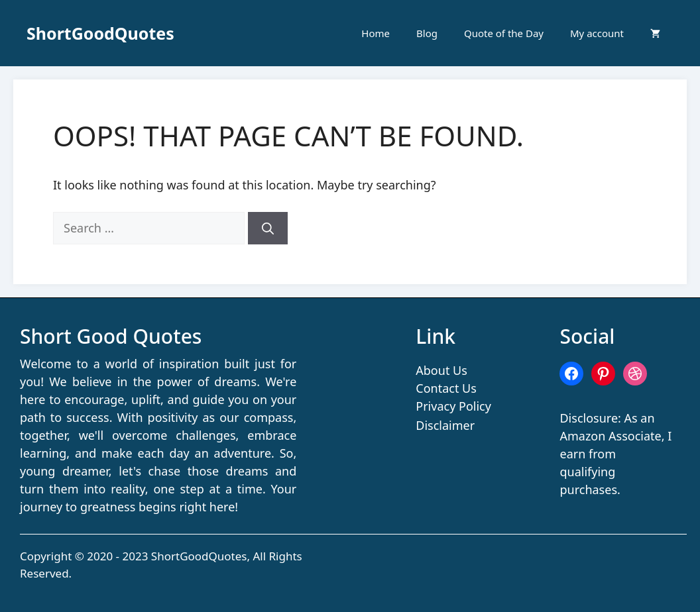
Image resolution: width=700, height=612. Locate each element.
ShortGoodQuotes (100, 33)
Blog (427, 33)
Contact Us (446, 388)
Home (376, 33)
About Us (441, 370)
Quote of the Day (504, 33)
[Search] (268, 228)
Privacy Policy (453, 406)
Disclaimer (445, 425)
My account (597, 33)
